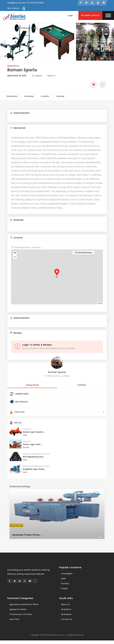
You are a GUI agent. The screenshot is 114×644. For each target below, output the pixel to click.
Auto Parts (14, 620)
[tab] (57, 114)
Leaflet (100, 304)
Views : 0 (51, 76)
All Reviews (66, 615)
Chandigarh (67, 574)
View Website (21, 402)
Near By (15, 423)
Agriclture (27, 430)
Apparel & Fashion (18, 610)
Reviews (61, 97)
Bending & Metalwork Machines (36, 454)
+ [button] (15, 254)
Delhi (63, 579)
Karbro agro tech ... (33, 445)
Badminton (13, 66)
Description (12, 97)
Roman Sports (57, 373)
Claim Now (57, 412)
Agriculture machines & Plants (24, 605)
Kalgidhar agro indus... (34, 470)
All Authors (66, 610)
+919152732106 (22, 394)
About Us (65, 605)
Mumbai (65, 584)
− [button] (15, 258)
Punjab (64, 589)
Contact (82, 386)
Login (70, 15)
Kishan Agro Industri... (34, 433)
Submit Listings (90, 15)
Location (45, 97)
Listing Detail (32, 386)
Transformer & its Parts (21, 615)
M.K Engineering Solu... (34, 457)
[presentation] (4, 42)
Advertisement (20, 113)
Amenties (29, 97)
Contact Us (67, 620)
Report (37, 76)
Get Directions (83, 253)
